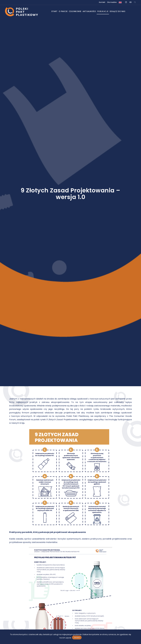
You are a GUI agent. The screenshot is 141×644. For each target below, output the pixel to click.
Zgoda (77, 638)
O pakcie (61, 11)
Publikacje (106, 11)
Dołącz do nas (122, 11)
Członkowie (74, 11)
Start (50, 11)
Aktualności (90, 11)
